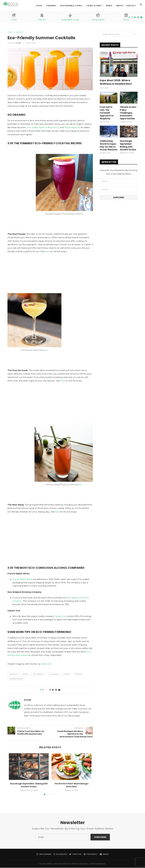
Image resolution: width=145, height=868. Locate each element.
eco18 (19, 43)
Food (39, 6)
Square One (61, 617)
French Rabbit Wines (23, 580)
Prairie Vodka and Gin (49, 128)
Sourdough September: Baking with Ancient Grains (29, 785)
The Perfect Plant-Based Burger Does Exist (72, 785)
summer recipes (16, 679)
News (109, 6)
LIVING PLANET (94, 6)
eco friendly (39, 674)
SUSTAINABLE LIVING (71, 6)
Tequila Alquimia (72, 128)
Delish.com (46, 664)
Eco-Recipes (54, 674)
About (120, 6)
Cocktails (13, 674)
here (47, 252)
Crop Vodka (32, 128)
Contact (131, 6)
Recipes (21, 32)
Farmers (51, 6)
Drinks (25, 674)
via (82, 214)
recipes (67, 674)
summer (78, 674)
